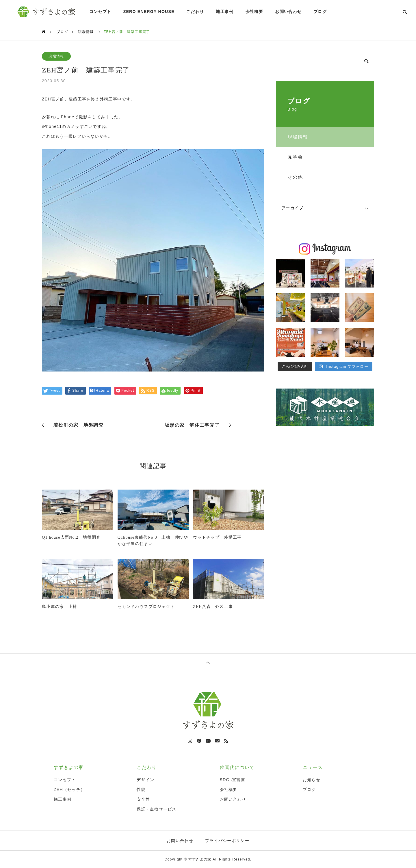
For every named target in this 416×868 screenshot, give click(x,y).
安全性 (143, 799)
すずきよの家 (69, 767)
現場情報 (56, 56)
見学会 (295, 157)
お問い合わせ (288, 12)
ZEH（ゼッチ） (69, 789)
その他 (295, 177)
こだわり (195, 12)
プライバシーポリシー (227, 841)
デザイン (145, 780)
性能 (141, 789)
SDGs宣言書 (233, 780)
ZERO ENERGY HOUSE (149, 12)
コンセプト (100, 12)
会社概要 (254, 12)
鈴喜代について (237, 767)
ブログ (320, 12)
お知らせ (312, 780)
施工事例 (225, 12)
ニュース (313, 767)
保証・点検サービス (157, 809)
